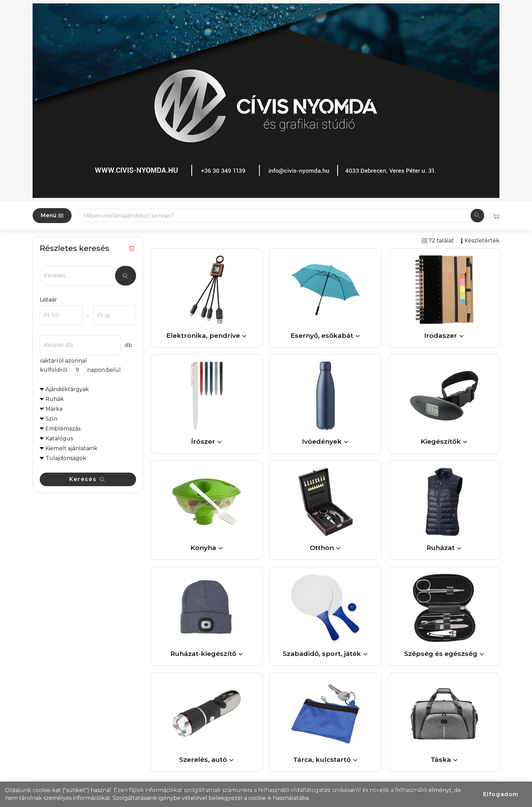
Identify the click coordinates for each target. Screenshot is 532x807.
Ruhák (55, 399)
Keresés (87, 479)
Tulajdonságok (66, 458)
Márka (54, 409)
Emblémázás (63, 429)
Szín (51, 419)
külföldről (54, 370)
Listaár (48, 300)
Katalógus (59, 438)
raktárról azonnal (63, 361)
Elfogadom (501, 794)
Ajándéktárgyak (67, 389)
